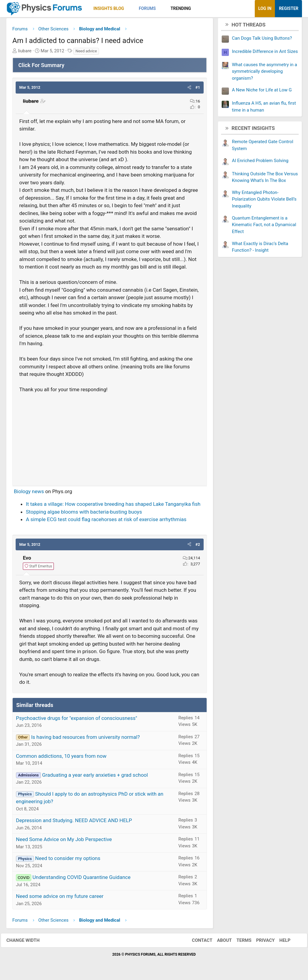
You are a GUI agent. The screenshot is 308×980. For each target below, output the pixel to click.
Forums (147, 8)
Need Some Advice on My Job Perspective (64, 841)
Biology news (29, 493)
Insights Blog (109, 8)
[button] (129, 9)
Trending (181, 8)
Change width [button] (28, 942)
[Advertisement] (110, 439)
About (219, 942)
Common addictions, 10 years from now (61, 758)
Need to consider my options (68, 860)
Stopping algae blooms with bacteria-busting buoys (84, 514)
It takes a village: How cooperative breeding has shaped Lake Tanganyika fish (113, 506)
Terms (239, 942)
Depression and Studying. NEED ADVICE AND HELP (74, 822)
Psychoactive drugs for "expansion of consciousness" (77, 720)
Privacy (260, 942)
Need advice (86, 53)
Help (280, 942)
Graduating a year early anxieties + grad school (95, 777)
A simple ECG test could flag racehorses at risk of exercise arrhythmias (106, 521)
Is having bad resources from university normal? (85, 739)
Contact (197, 942)
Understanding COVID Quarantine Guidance (82, 879)
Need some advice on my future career (60, 898)
